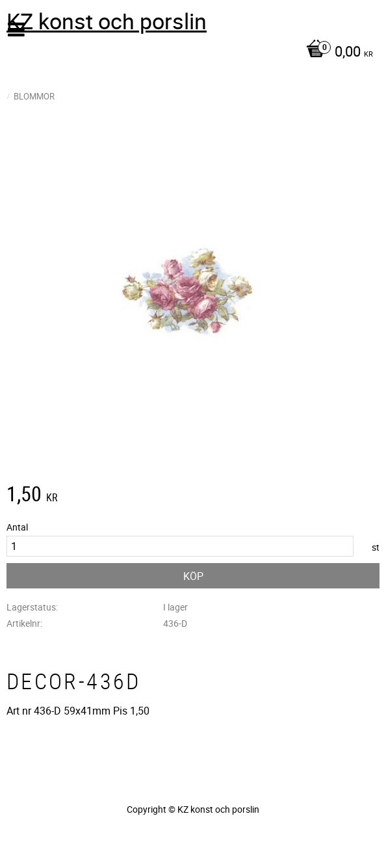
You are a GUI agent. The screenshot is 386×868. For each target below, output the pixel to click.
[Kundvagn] (190, 53)
